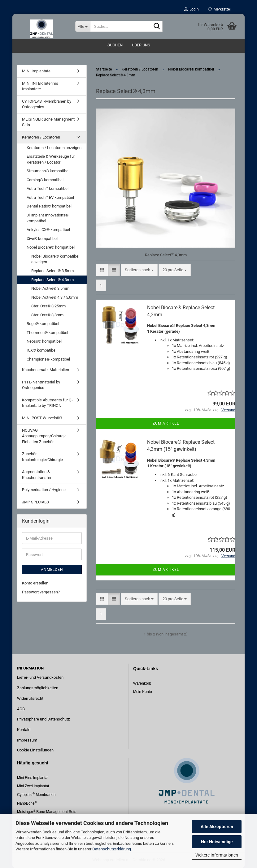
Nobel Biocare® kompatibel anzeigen (55, 259)
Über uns (141, 45)
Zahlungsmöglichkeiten (38, 688)
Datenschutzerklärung (112, 849)
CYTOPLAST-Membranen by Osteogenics (47, 104)
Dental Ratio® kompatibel (49, 206)
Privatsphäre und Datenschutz (43, 719)
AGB (21, 709)
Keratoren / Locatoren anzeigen (54, 148)
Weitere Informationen (217, 855)
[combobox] (139, 270)
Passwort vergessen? (41, 592)
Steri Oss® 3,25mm (48, 306)
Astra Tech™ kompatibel (48, 188)
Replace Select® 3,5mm (52, 271)
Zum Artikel (166, 423)
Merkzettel (219, 9)
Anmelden (52, 570)
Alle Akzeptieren (217, 827)
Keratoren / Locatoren (41, 137)
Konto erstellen (35, 583)
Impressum (27, 740)
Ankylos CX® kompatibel (48, 230)
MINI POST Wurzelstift (42, 418)
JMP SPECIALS (35, 502)
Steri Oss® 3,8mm (47, 315)
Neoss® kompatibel (44, 341)
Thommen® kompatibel (47, 333)
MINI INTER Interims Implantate (40, 86)
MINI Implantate (36, 71)
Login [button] (192, 9)
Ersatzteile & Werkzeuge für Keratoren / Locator (51, 159)
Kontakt (24, 730)
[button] (102, 270)
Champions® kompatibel (48, 359)
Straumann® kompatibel (48, 171)
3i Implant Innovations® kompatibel (48, 218)
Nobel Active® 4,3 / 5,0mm (55, 297)
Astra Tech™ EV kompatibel (50, 197)
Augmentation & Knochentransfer (37, 475)
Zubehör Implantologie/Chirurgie (42, 457)
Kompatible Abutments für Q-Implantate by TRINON (47, 403)
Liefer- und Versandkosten (40, 677)
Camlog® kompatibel (45, 180)
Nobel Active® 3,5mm (50, 288)
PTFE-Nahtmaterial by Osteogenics (41, 385)
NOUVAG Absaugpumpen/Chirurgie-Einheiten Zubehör (45, 436)
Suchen (115, 45)
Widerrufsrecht (30, 698)
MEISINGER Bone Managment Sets (48, 122)
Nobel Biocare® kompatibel (51, 247)
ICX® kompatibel (41, 350)
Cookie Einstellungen (35, 750)
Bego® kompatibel (43, 324)
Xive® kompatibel (42, 239)
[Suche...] (83, 26)
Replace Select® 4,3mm (52, 280)
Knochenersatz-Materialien (46, 370)
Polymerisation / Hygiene (44, 490)
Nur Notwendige (217, 842)
